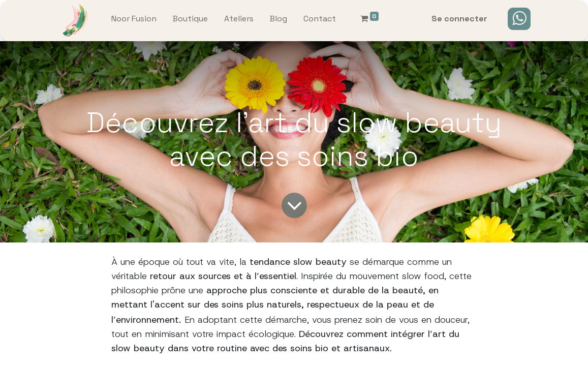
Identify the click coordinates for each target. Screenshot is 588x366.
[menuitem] (134, 21)
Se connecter (459, 19)
